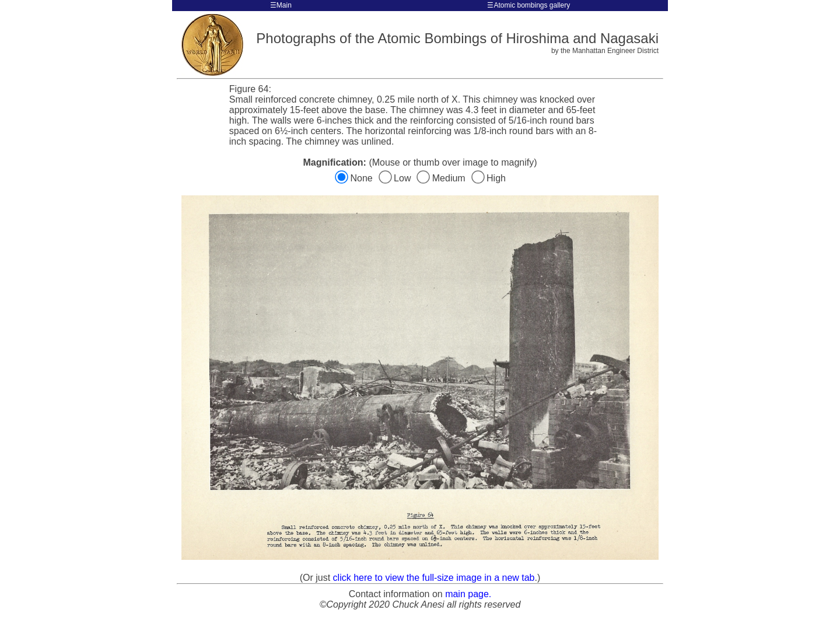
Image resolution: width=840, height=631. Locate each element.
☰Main (281, 5)
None (355, 178)
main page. (468, 594)
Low (396, 178)
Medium (443, 178)
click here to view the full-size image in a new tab (434, 578)
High (489, 178)
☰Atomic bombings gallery (528, 5)
